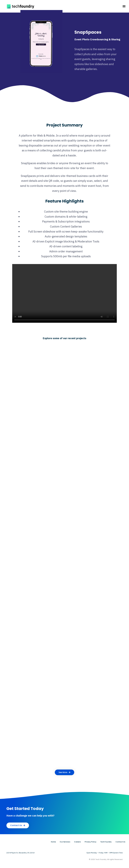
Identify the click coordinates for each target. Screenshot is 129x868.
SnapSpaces (88, 32)
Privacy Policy (90, 842)
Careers (77, 842)
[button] (124, 6)
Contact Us (120, 842)
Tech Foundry (106, 842)
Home (53, 842)
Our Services (65, 842)
